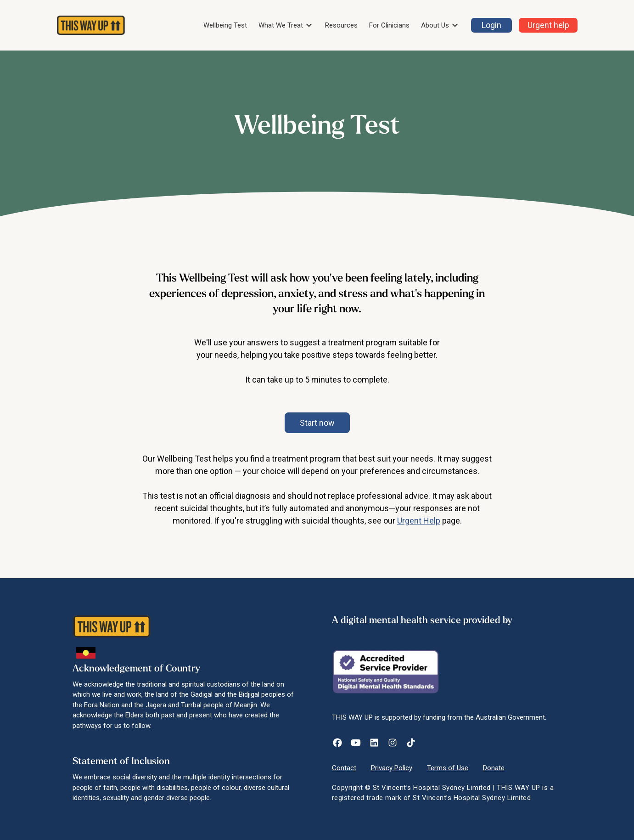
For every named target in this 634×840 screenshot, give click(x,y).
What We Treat (281, 25)
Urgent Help (419, 521)
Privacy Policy (392, 768)
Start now (317, 423)
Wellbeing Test (225, 25)
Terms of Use (448, 768)
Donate (494, 768)
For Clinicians (389, 25)
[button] (286, 25)
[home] (91, 25)
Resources (341, 25)
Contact (344, 768)
